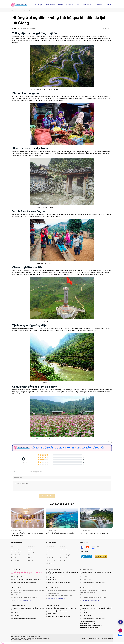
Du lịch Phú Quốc (30, 558)
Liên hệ (109, 5)
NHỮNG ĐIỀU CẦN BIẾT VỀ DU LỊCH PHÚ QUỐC (60, 533)
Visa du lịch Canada (51, 555)
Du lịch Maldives (50, 564)
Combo (61, 5)
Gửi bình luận (47, 496)
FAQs (84, 638)
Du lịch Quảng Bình (16, 552)
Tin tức (17, 10)
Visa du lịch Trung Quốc (66, 555)
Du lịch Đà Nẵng (30, 552)
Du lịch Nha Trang (30, 555)
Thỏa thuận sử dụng (107, 638)
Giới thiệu (38, 5)
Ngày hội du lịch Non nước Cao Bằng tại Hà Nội (95, 533)
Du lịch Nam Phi (64, 549)
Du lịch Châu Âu (50, 552)
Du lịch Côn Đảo (15, 561)
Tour (79, 5)
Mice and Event (50, 5)
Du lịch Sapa (29, 549)
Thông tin (100, 5)
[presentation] (25, 496)
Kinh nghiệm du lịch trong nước (29, 10)
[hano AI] (121, 622)
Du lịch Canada (50, 549)
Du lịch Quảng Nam (16, 555)
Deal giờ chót (88, 5)
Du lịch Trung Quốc (51, 561)
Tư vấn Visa (70, 5)
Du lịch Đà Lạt (15, 558)
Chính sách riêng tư (94, 638)
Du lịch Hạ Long (15, 549)
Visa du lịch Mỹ (64, 552)
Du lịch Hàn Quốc (64, 558)
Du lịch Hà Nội (15, 546)
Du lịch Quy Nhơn (30, 561)
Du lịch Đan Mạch (50, 558)
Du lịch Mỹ (63, 546)
